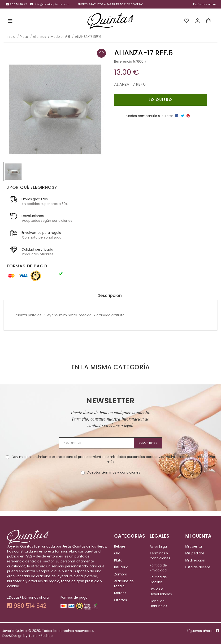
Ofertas (121, 600)
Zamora (121, 574)
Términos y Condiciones (160, 556)
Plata (118, 560)
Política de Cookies (158, 580)
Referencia (123, 61)
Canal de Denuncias (158, 603)
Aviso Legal (159, 546)
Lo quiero (160, 100)
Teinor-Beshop (41, 636)
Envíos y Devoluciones (161, 592)
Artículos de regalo (124, 584)
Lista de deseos (198, 567)
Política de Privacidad (158, 568)
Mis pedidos (195, 553)
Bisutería (121, 567)
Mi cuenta (194, 546)
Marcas (120, 593)
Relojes (120, 546)
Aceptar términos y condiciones (114, 472)
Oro (117, 553)
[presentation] (111, 490)
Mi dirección (195, 560)
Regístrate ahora (205, 4)
